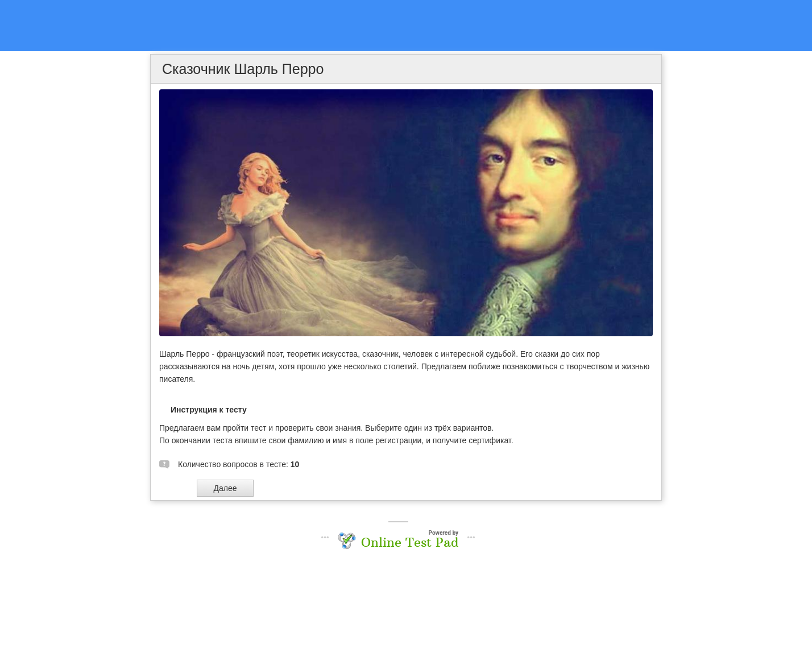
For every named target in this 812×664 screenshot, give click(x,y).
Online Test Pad (410, 542)
